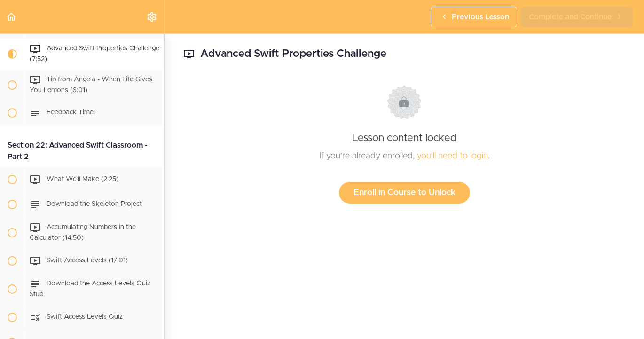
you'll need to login (452, 156)
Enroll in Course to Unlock (404, 193)
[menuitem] (152, 17)
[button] (12, 17)
